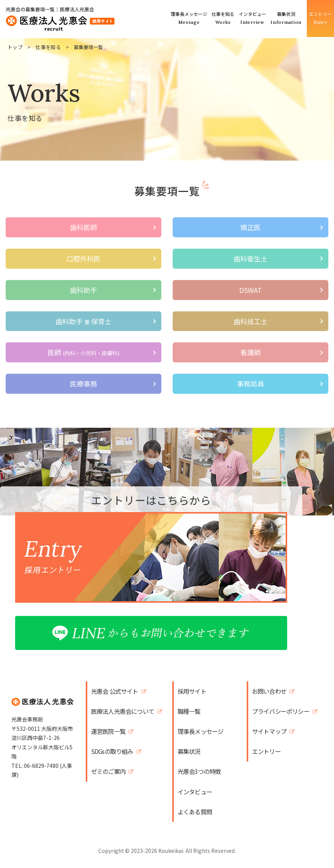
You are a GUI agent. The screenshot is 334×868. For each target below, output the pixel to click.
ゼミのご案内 (108, 771)
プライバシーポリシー (281, 711)
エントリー (266, 751)
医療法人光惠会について (123, 711)
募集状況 (189, 751)
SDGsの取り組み (112, 751)
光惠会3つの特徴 (199, 771)
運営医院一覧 (108, 731)
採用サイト (192, 691)
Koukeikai (171, 851)
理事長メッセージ (201, 731)
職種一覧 (189, 711)
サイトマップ (269, 731)
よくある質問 (195, 812)
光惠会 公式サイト (115, 691)
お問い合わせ (269, 691)
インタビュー (195, 792)
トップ (15, 47)
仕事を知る (48, 47)
